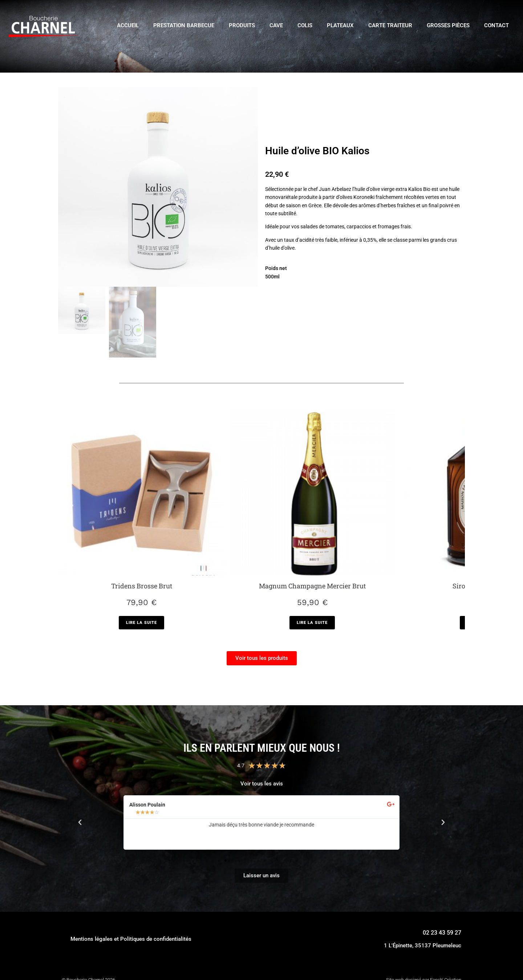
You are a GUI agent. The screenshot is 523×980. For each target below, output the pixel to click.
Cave (276, 25)
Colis (305, 25)
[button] (80, 764)
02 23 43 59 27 (442, 874)
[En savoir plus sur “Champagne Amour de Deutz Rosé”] (415, 564)
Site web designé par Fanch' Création (424, 921)
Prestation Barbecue (184, 25)
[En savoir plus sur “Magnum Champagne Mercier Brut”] (210, 564)
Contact (496, 25)
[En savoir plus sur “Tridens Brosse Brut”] (108, 555)
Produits (242, 25)
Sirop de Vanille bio (313, 518)
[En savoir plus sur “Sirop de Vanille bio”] (313, 555)
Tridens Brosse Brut (108, 518)
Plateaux (340, 25)
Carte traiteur (390, 25)
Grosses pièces (448, 25)
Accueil (128, 25)
